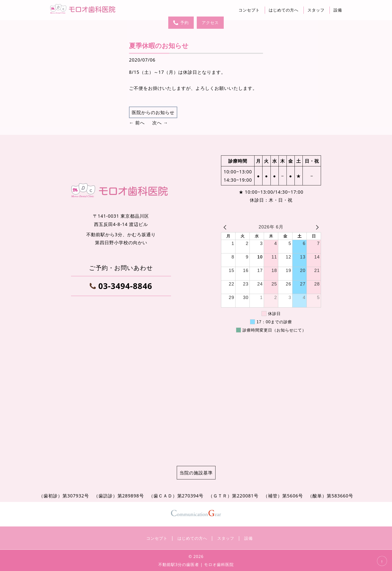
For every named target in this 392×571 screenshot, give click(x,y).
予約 (181, 23)
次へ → (160, 123)
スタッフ (316, 10)
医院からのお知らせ (153, 112)
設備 (338, 10)
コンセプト (249, 10)
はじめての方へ (284, 10)
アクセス (210, 23)
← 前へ (137, 123)
